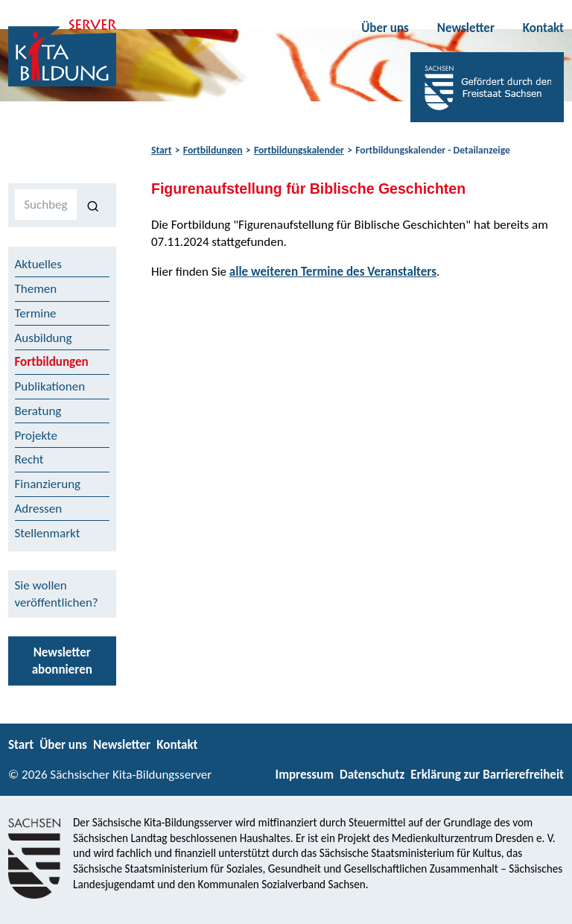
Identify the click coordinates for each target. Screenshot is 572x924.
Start (161, 150)
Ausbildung (44, 338)
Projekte (36, 436)
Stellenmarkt (48, 533)
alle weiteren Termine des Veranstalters (333, 272)
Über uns (385, 28)
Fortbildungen (213, 150)
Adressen (39, 509)
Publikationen (50, 386)
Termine (36, 313)
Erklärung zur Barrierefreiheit (487, 775)
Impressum (305, 775)
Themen (36, 289)
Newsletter (466, 28)
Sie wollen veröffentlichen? (57, 594)
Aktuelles (38, 264)
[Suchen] (93, 205)
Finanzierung (48, 484)
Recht (29, 459)
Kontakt (543, 28)
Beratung (38, 411)
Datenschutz (372, 775)
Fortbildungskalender (299, 150)
